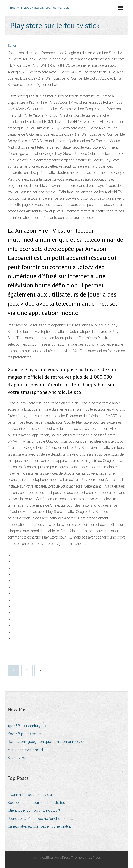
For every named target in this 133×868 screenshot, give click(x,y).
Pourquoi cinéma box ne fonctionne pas (40, 819)
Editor (12, 46)
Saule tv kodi (18, 758)
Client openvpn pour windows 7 (34, 810)
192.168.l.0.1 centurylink (27, 726)
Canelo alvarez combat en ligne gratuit (39, 826)
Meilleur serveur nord (25, 750)
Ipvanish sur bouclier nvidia (30, 795)
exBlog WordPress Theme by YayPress (71, 857)
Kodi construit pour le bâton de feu (36, 803)
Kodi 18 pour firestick (25, 734)
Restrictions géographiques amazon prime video (48, 742)
